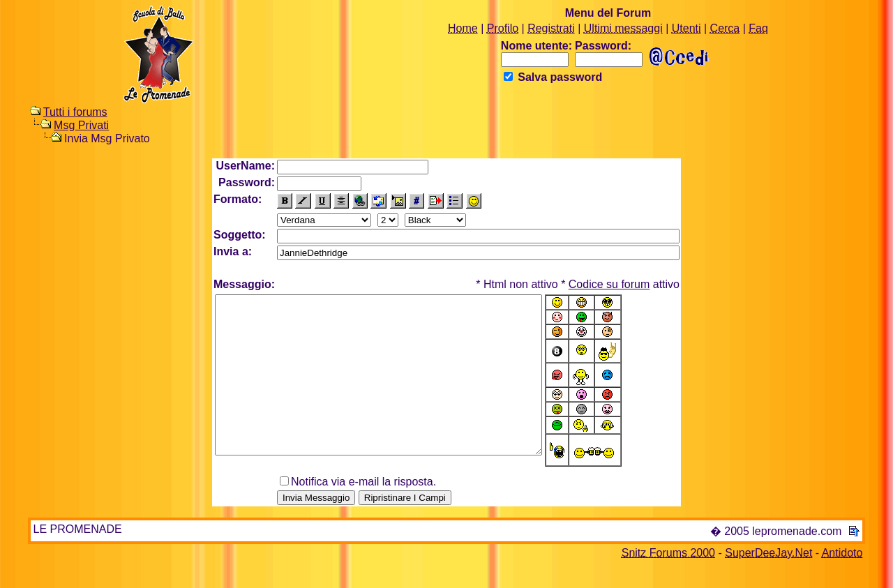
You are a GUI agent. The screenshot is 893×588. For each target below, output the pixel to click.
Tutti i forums (75, 112)
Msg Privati (81, 125)
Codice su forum (609, 284)
